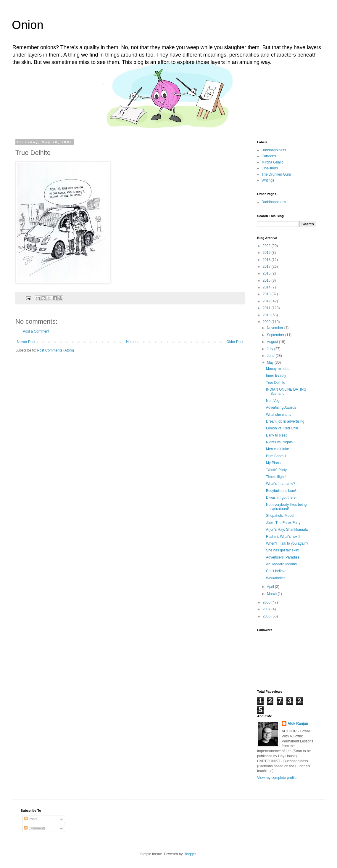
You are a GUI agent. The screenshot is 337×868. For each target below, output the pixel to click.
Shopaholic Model (280, 516)
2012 (267, 301)
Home (131, 342)
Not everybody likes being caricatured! (286, 507)
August (273, 342)
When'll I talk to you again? (287, 543)
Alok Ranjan (298, 723)
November (276, 328)
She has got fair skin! (283, 550)
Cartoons (269, 156)
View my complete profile (277, 778)
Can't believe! (277, 571)
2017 (267, 267)
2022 (267, 246)
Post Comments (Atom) (55, 350)
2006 (267, 616)
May (271, 362)
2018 (267, 260)
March (272, 594)
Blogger (190, 854)
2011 (267, 308)
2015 (267, 280)
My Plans (273, 463)
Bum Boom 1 (276, 456)
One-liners (270, 168)
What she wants (279, 415)
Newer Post (26, 342)
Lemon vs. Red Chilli (282, 428)
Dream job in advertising (285, 421)
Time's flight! (276, 477)
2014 (267, 287)
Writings (268, 180)
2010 (267, 315)
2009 (267, 322)
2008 (267, 602)
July (271, 349)
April (271, 587)
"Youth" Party (276, 470)
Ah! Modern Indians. (282, 564)
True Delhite (276, 383)
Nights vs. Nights (279, 442)
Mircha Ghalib (272, 162)
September (276, 335)
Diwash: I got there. (281, 498)
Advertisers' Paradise (283, 557)
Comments (35, 828)
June (271, 356)
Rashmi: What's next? (283, 537)
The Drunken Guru (276, 174)
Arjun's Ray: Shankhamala (287, 530)
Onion (28, 25)
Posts (31, 819)
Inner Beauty (276, 376)
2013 (267, 294)
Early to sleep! (277, 435)
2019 (267, 253)
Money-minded (278, 369)
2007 (267, 609)
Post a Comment (36, 331)
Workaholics (276, 578)
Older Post (235, 342)
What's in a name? (281, 484)
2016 (267, 273)
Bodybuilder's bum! (281, 491)
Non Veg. (273, 401)
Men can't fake (278, 449)
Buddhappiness (274, 150)
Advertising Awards (281, 407)
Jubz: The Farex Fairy (283, 523)
